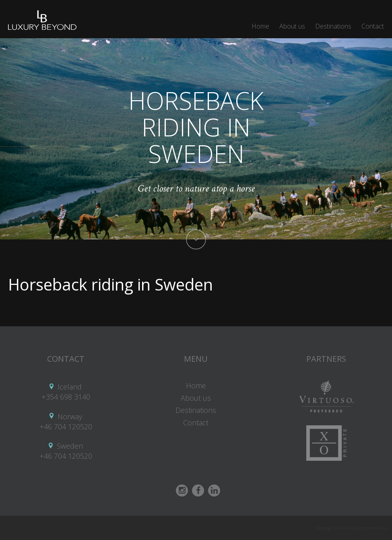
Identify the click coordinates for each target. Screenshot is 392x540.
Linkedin (214, 491)
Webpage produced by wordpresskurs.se (352, 528)
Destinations (333, 26)
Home (260, 26)
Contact (373, 26)
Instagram (182, 491)
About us (292, 26)
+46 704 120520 (66, 427)
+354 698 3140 (66, 397)
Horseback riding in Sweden (110, 284)
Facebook (198, 491)
